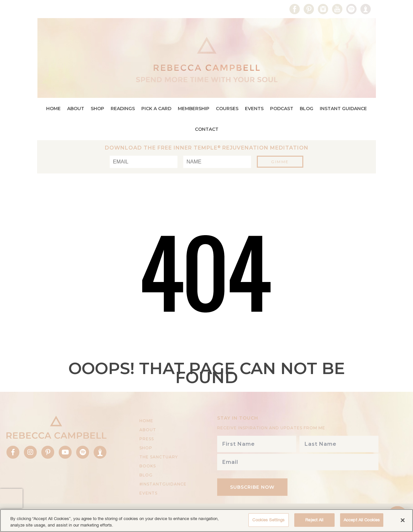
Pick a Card (156, 109)
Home (53, 109)
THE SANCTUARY (159, 457)
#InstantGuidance (163, 484)
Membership (194, 109)
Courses (227, 109)
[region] (206, 521)
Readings (123, 109)
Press (147, 439)
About (76, 109)
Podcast (282, 109)
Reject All (314, 520)
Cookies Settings (268, 520)
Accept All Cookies (362, 520)
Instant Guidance (343, 109)
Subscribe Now (252, 487)
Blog (307, 109)
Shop (97, 109)
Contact (207, 129)
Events (254, 109)
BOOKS (148, 466)
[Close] (403, 520)
